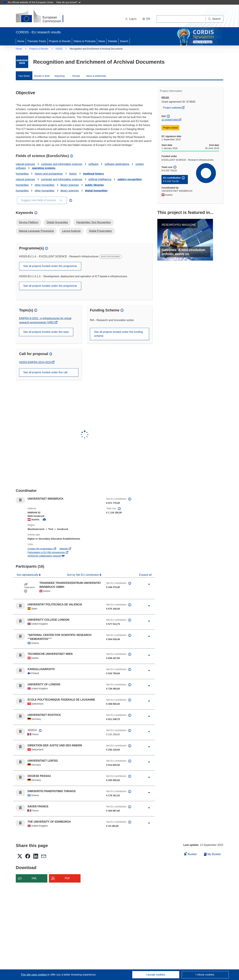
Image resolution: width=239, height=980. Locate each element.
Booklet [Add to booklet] (191, 854)
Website (65, 549)
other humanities (44, 185)
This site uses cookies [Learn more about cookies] (34, 975)
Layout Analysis (71, 231)
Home (21, 41)
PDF (67, 878)
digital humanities (96, 191)
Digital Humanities (57, 222)
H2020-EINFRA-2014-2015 (35, 362)
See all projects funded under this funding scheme (119, 334)
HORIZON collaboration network (46, 556)
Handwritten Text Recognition (94, 222)
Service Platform (28, 222)
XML (34, 878)
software (93, 164)
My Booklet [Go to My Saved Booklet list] (212, 854)
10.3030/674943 (170, 120)
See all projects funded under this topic (46, 332)
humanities (22, 174)
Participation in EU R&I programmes (48, 552)
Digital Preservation (100, 231)
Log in (131, 19)
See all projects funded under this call (45, 372)
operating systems (44, 168)
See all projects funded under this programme (50, 266)
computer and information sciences (62, 164)
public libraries (94, 185)
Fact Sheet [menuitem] (24, 76)
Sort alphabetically (28, 575)
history (73, 174)
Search (124, 41)
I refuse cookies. (205, 975)
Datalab (112, 41)
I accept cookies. (156, 975)
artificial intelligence (100, 179)
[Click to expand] (149, 584)
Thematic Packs (37, 41)
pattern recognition (130, 179)
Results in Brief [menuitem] (42, 76)
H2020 (59, 49)
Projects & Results (60, 41)
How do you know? (69, 2)
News (102, 41)
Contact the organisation (42, 549)
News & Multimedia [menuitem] (96, 76)
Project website (174, 107)
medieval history (93, 174)
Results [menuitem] (76, 76)
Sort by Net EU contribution (83, 575)
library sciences (70, 185)
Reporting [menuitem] (60, 76)
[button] (146, 19)
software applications (117, 164)
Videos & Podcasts (84, 41)
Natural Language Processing (36, 231)
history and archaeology (49, 174)
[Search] (214, 19)
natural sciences (25, 164)
